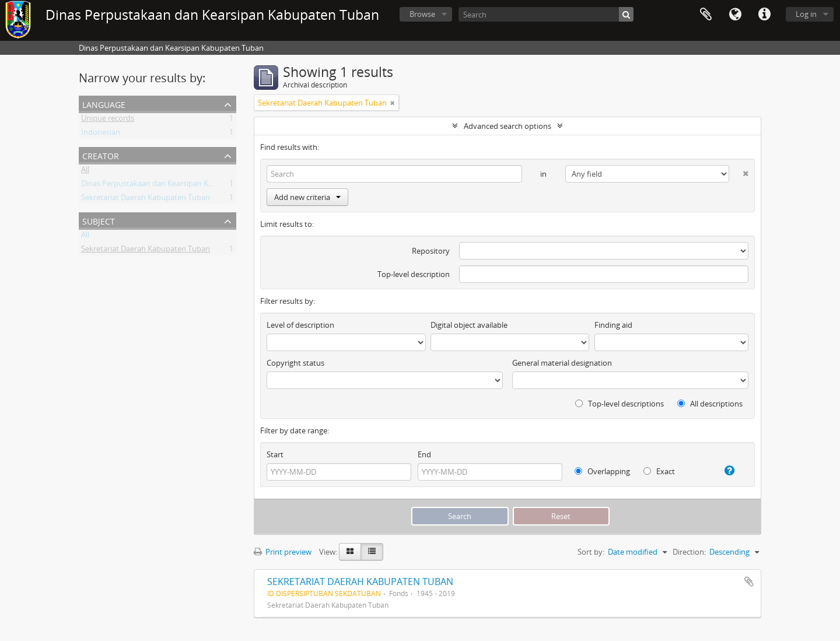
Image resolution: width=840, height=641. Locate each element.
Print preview (283, 552)
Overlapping (602, 471)
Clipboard (706, 15)
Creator (101, 155)
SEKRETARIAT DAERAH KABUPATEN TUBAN (360, 582)
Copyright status (295, 363)
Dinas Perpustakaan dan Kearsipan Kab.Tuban (161, 185)
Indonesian (101, 134)
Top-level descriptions (619, 404)
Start (275, 454)
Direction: (689, 552)
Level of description (300, 325)
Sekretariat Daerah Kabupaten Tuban (146, 199)
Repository (431, 251)
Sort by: (591, 552)
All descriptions (710, 404)
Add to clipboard (749, 582)
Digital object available (469, 325)
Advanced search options (508, 126)
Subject (99, 220)
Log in (806, 14)
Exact (659, 471)
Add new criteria (307, 197)
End (424, 454)
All (85, 171)
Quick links (764, 15)
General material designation (562, 363)
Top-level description (414, 274)
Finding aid (613, 325)
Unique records (108, 120)
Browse (422, 14)
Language (735, 15)
